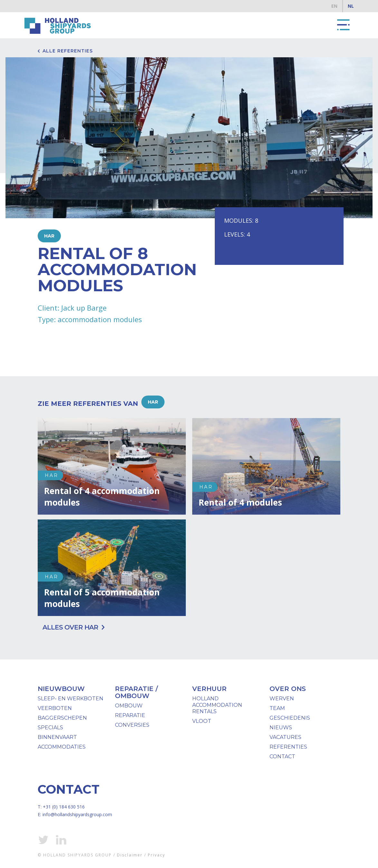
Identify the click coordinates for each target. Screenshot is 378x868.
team (277, 708)
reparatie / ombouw (136, 692)
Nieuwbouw (61, 689)
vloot (202, 721)
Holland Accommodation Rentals (217, 705)
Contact (282, 756)
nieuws (281, 728)
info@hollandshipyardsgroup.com (77, 814)
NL (351, 6)
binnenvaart (57, 737)
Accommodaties (62, 747)
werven (282, 699)
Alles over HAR (70, 627)
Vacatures (285, 737)
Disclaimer (130, 855)
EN (334, 6)
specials (50, 728)
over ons (288, 689)
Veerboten (55, 708)
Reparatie (130, 715)
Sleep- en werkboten (71, 699)
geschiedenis (290, 718)
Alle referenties (68, 51)
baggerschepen (62, 718)
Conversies (132, 725)
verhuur (209, 689)
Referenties (288, 747)
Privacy (156, 855)
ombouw (129, 706)
